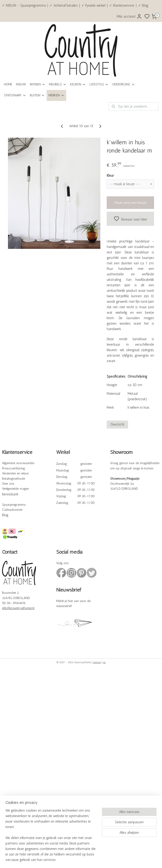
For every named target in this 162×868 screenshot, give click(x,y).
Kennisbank (10, 494)
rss (104, 662)
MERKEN (56, 95)
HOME (8, 84)
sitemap (97, 662)
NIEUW (21, 84)
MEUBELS (58, 84)
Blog (5, 515)
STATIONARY (15, 95)
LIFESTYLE (99, 84)
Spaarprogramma (14, 505)
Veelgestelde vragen (15, 489)
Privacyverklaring (14, 468)
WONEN (37, 84)
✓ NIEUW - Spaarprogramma (24, 5)
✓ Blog (143, 5)
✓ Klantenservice (122, 5)
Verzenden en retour (15, 473)
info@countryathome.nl (18, 608)
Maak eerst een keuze (130, 203)
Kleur (110, 176)
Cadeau (7, 510)
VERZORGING (124, 84)
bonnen (17, 510)
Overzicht (117, 424)
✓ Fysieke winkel (93, 5)
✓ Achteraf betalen (64, 5)
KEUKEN (78, 84)
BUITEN (37, 95)
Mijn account (129, 16)
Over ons (8, 484)
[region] (51, 838)
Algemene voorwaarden (18, 463)
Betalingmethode (14, 479)
